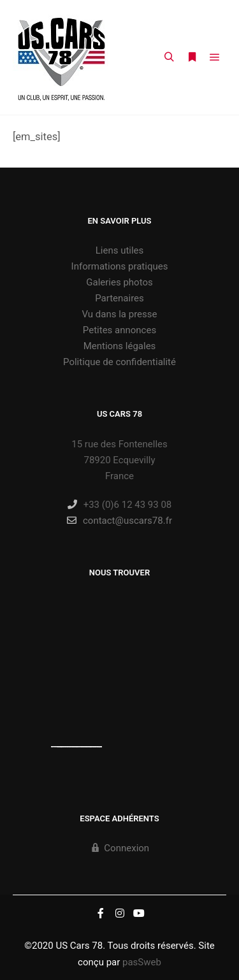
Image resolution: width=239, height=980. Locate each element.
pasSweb (142, 962)
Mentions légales (120, 346)
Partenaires (119, 298)
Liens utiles (120, 250)
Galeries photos (119, 282)
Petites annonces (119, 330)
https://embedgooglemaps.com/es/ (68, 747)
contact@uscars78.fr (119, 521)
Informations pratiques (120, 266)
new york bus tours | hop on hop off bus (91, 747)
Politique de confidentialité (119, 362)
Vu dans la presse (120, 314)
